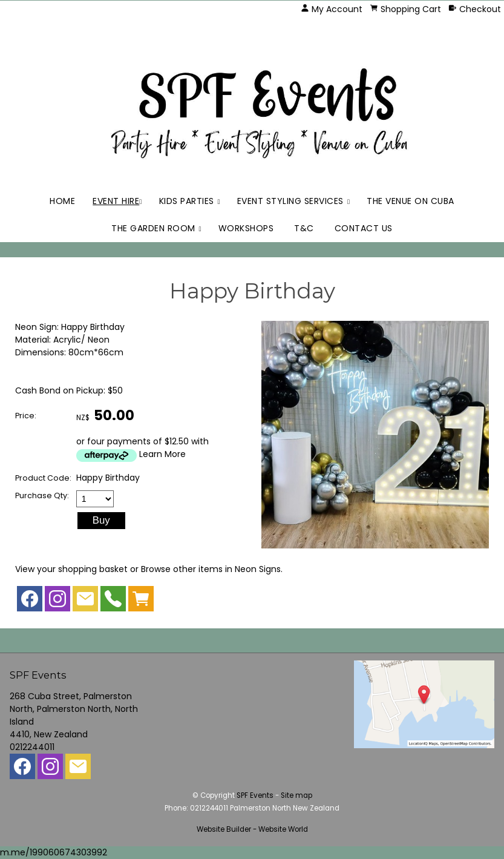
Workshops (246, 228)
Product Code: (43, 478)
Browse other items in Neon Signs (211, 569)
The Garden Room (153, 228)
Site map (296, 795)
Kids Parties (187, 201)
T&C (304, 228)
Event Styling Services (290, 201)
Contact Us (364, 228)
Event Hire (116, 201)
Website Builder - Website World (252, 829)
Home (62, 201)
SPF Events (255, 795)
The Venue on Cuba (411, 201)
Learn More (162, 454)
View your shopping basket (71, 569)
